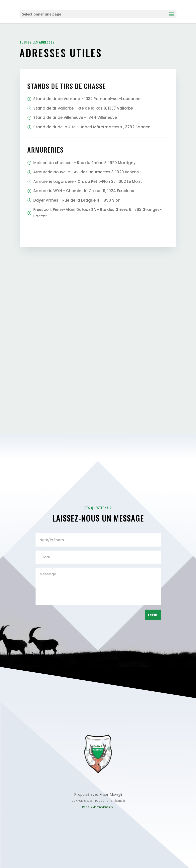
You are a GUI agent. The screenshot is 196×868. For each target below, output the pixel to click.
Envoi (153, 615)
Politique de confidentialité (98, 807)
